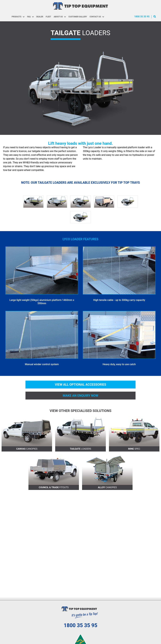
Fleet (48, 17)
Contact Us (95, 17)
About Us (58, 17)
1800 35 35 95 (142, 17)
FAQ (29, 17)
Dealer (40, 17)
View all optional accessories (80, 385)
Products (16, 17)
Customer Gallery (78, 17)
